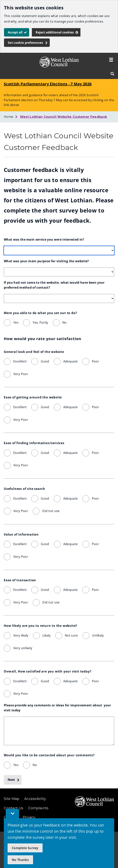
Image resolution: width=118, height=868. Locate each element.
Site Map (12, 799)
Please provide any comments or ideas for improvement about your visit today (58, 708)
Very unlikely (23, 648)
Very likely (21, 635)
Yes (16, 322)
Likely (47, 635)
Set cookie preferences (25, 43)
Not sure (71, 635)
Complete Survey (25, 848)
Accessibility (35, 799)
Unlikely (98, 635)
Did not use (51, 511)
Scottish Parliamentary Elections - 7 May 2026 (48, 84)
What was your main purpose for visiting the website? (46, 261)
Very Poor (21, 374)
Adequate (71, 361)
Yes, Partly (40, 322)
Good (45, 361)
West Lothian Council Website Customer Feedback (64, 117)
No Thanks (20, 860)
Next (11, 780)
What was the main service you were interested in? (44, 239)
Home (9, 117)
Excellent (20, 361)
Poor (96, 361)
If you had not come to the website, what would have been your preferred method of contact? (55, 285)
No (65, 322)
